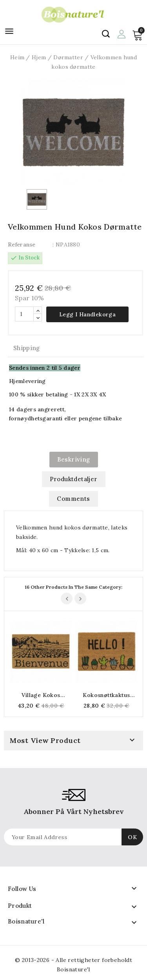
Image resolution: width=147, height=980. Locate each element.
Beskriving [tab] (74, 459)
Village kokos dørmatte (41, 695)
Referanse (22, 245)
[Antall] (24, 314)
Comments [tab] (73, 499)
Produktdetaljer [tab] (74, 479)
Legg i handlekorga (87, 314)
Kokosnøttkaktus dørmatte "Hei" (106, 695)
